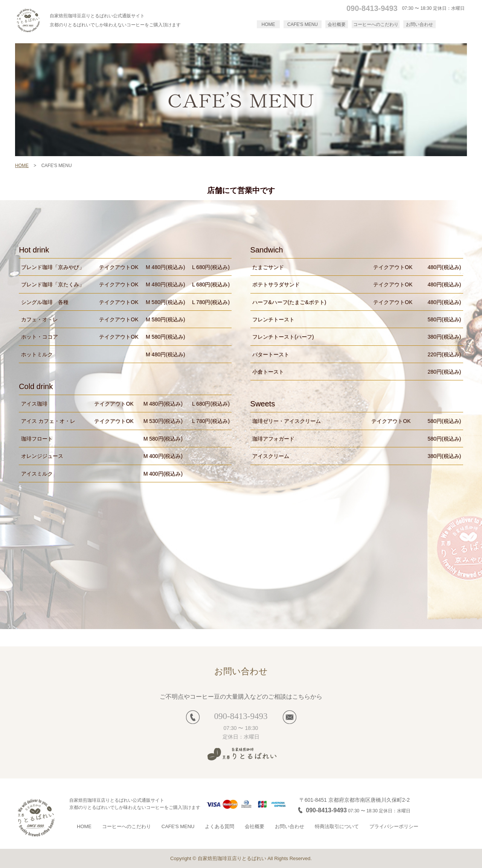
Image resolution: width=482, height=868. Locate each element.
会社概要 (337, 24)
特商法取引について (337, 826)
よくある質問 (220, 826)
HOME (268, 24)
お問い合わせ (419, 24)
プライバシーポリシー (394, 826)
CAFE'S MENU (303, 24)
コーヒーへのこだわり (376, 24)
